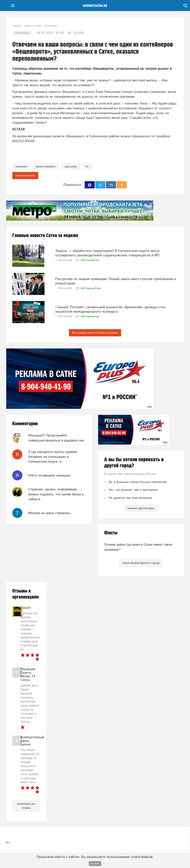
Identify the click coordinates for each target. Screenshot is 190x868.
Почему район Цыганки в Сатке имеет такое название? (138, 547)
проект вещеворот (46, 166)
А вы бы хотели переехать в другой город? (134, 463)
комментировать (25, 175)
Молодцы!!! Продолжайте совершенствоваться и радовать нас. (57, 438)
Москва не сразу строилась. (50, 513)
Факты (111, 533)
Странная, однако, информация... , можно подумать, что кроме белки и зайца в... (56, 494)
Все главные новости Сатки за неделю (95, 333)
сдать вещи (70, 166)
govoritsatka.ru (95, 6)
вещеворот (21, 166)
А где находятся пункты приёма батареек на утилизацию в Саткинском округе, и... (52, 457)
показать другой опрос (141, 508)
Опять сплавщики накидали (49, 475)
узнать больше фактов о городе (141, 563)
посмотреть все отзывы (26, 806)
